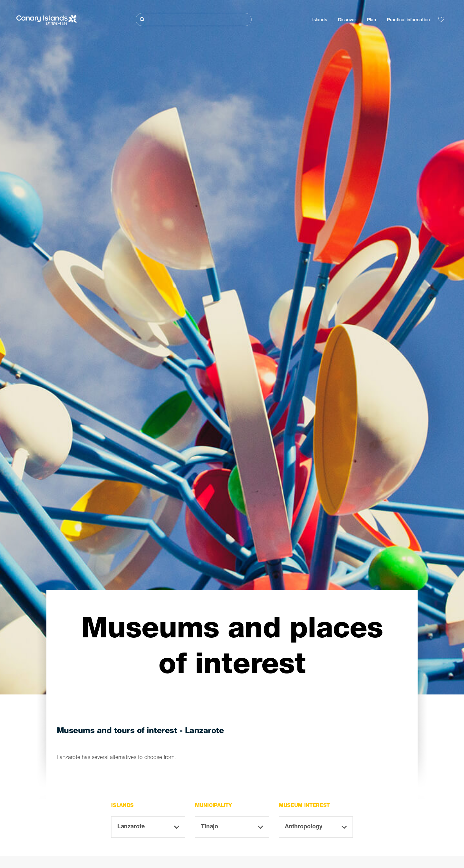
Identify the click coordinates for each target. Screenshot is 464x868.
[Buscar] (194, 20)
